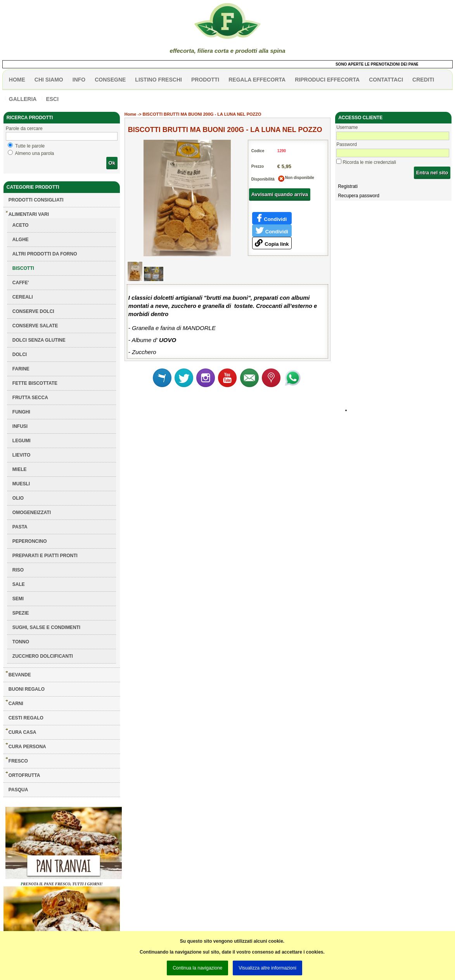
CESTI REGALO (26, 718)
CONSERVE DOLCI (33, 311)
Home (131, 114)
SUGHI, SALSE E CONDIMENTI (46, 627)
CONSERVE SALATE (35, 326)
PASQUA (18, 790)
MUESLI (21, 484)
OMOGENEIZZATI (32, 513)
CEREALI (23, 297)
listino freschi (158, 80)
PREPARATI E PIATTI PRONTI (45, 556)
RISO (18, 570)
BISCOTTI (23, 268)
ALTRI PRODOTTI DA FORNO (45, 254)
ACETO (21, 225)
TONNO (21, 642)
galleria (23, 99)
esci (52, 99)
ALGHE (21, 240)
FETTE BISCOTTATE (35, 383)
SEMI (18, 599)
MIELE (20, 469)
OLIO (18, 498)
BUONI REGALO (27, 689)
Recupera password (359, 196)
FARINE (21, 369)
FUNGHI (21, 412)
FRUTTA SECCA (30, 398)
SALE (19, 584)
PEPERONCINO (30, 541)
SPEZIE (21, 613)
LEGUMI (22, 441)
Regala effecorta (257, 80)
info (79, 80)
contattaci (386, 80)
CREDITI (423, 80)
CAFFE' (21, 283)
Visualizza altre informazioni (267, 968)
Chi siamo (49, 80)
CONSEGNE (110, 80)
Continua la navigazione (197, 968)
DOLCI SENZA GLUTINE (39, 340)
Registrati (348, 186)
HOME (17, 80)
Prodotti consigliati (36, 200)
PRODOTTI (205, 80)
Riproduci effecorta (327, 80)
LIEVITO (21, 455)
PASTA (20, 527)
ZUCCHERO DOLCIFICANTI (43, 656)
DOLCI (20, 354)
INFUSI (20, 426)
